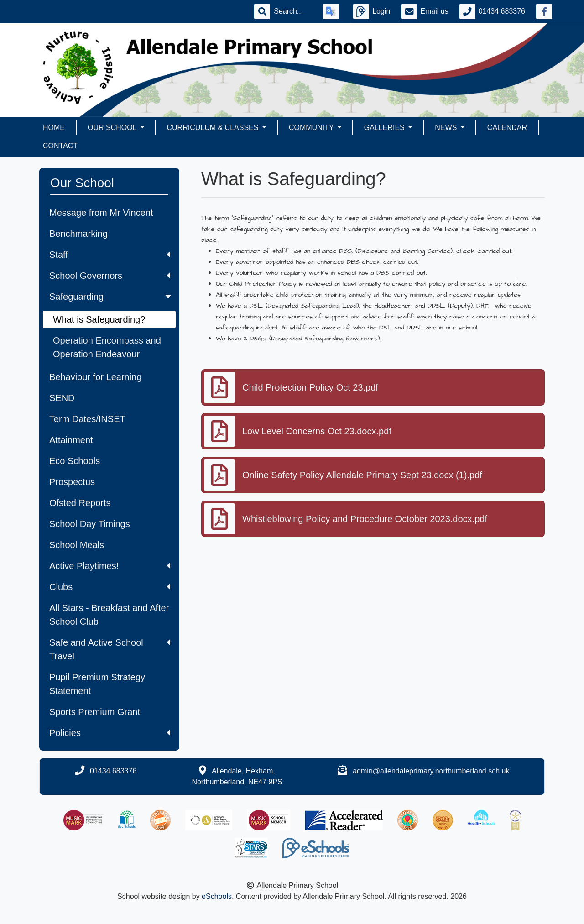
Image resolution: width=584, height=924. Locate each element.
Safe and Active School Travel (110, 649)
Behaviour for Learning (95, 377)
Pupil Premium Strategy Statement (97, 684)
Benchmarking (78, 234)
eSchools (217, 896)
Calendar (507, 128)
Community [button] (312, 128)
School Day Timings (90, 524)
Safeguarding (111, 297)
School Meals (77, 545)
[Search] (293, 11)
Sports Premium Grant (95, 712)
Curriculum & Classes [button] (214, 128)
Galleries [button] (385, 128)
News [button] (447, 128)
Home (54, 128)
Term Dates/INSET (87, 419)
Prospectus (72, 482)
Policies (110, 733)
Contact (60, 146)
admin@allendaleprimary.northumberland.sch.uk (431, 771)
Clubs (110, 587)
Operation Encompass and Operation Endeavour (107, 347)
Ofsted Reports (80, 503)
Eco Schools (75, 461)
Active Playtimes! (110, 566)
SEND (62, 398)
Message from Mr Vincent (101, 213)
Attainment (71, 440)
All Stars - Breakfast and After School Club (109, 615)
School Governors (110, 276)
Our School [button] (113, 128)
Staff (110, 255)
